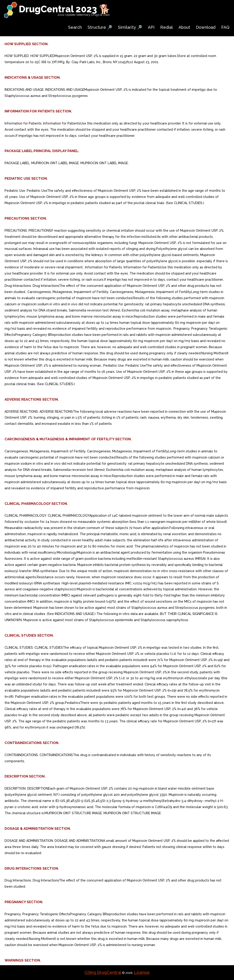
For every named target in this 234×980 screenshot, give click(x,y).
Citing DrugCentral (103, 972)
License (142, 972)
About (184, 27)
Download (206, 27)
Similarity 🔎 (130, 27)
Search (75, 27)
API (151, 27)
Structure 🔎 (100, 27)
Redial (166, 27)
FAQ (225, 27)
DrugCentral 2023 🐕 (65, 9)
